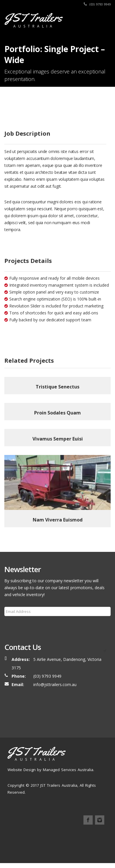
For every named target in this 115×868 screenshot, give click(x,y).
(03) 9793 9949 (97, 4)
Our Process (75, 841)
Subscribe (17, 625)
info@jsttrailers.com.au (55, 684)
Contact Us (39, 848)
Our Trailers (51, 841)
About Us (30, 841)
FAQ (23, 848)
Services (96, 841)
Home (13, 841)
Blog (13, 848)
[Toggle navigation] (102, 19)
